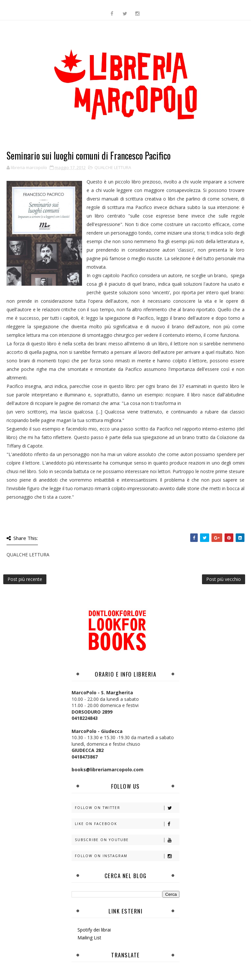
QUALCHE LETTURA (113, 167)
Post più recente (25, 579)
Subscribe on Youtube (127, 840)
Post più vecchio (224, 579)
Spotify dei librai (94, 930)
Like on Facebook (127, 824)
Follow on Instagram (127, 856)
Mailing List (89, 938)
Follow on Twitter (127, 808)
